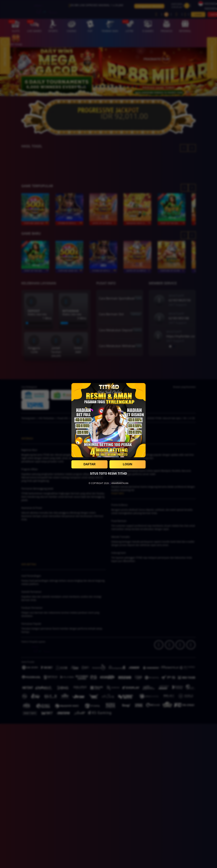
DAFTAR (89, 464)
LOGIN (128, 464)
